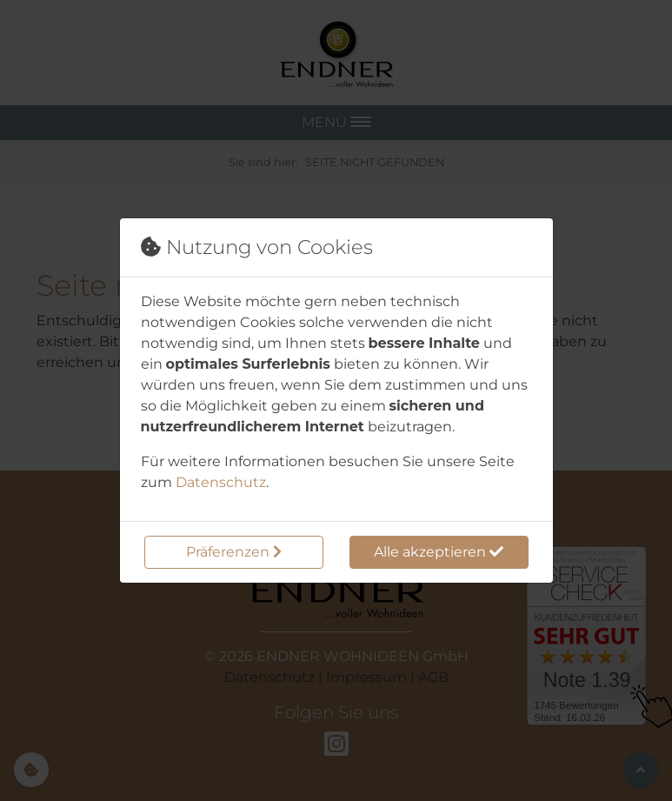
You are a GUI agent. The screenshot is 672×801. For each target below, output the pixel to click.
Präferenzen (234, 552)
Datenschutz (221, 482)
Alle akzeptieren (439, 552)
